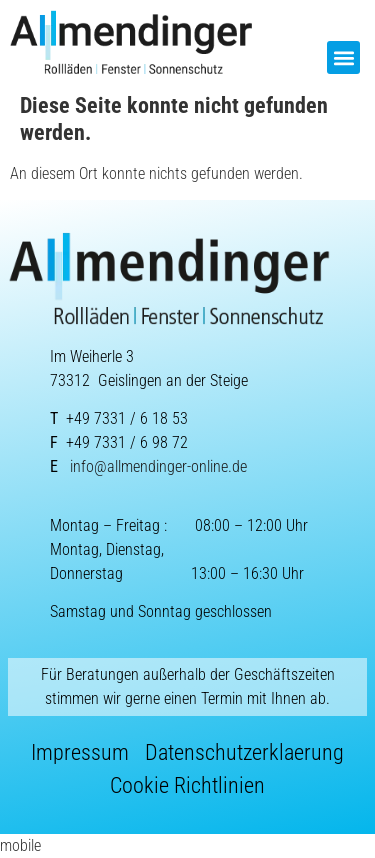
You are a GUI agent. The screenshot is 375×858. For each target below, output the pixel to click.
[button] (343, 57)
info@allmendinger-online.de (158, 466)
